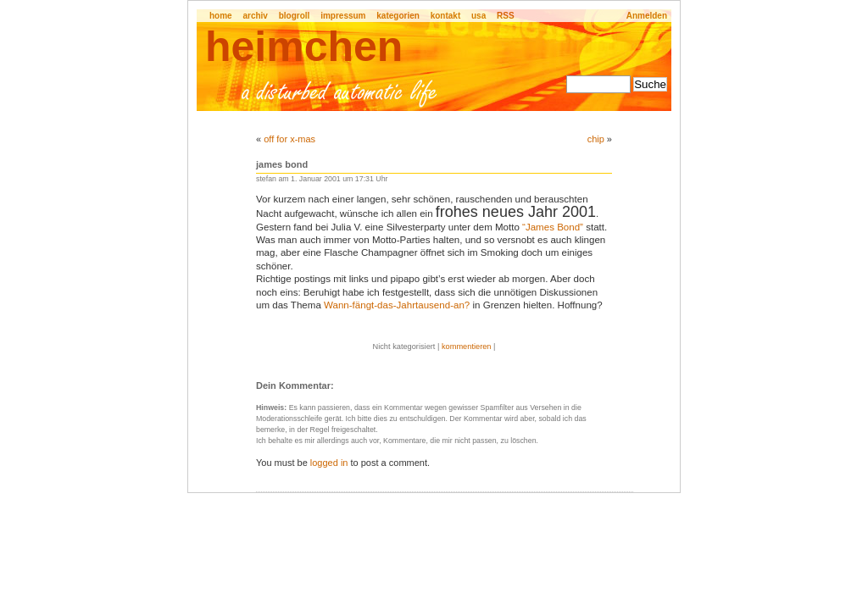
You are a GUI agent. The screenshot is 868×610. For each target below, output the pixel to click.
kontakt (446, 16)
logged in (329, 463)
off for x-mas (289, 139)
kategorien (398, 16)
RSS (506, 16)
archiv (255, 16)
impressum (343, 16)
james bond (282, 164)
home (221, 16)
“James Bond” (553, 227)
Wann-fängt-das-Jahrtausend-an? (397, 305)
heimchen (304, 47)
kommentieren (467, 347)
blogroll (295, 16)
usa (479, 16)
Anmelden (647, 16)
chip (596, 139)
